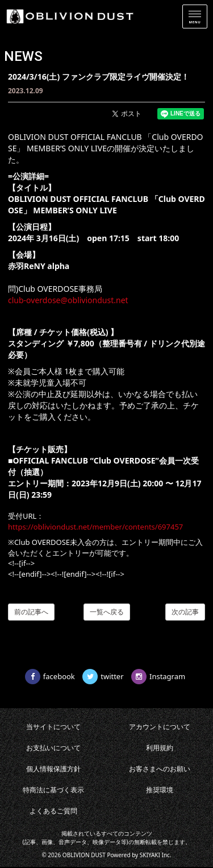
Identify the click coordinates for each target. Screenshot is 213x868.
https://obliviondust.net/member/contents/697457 (95, 527)
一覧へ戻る (107, 612)
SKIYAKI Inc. (156, 855)
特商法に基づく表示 (53, 790)
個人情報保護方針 (53, 769)
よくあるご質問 (53, 811)
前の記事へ (31, 612)
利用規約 (160, 748)
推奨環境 (160, 790)
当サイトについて (53, 727)
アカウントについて (160, 727)
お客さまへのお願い (160, 769)
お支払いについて (53, 748)
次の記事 (185, 612)
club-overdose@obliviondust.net (68, 300)
